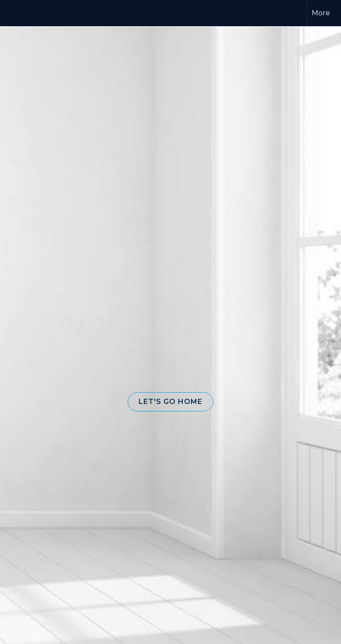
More (321, 13)
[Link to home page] (127, 13)
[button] (170, 402)
